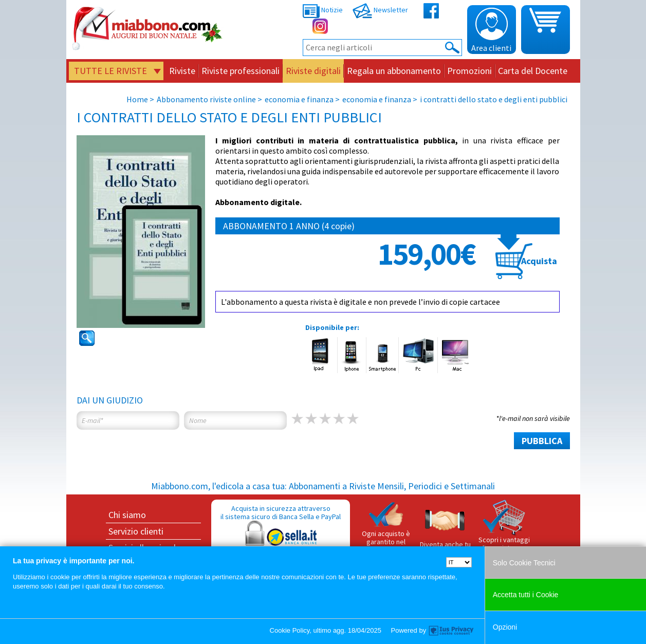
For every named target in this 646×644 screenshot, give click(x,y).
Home (137, 99)
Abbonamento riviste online (206, 99)
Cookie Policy (290, 630)
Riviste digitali (313, 71)
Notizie (323, 10)
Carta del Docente (533, 71)
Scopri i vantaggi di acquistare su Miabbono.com (504, 530)
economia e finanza (299, 99)
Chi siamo (127, 515)
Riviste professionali (241, 71)
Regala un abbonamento (394, 71)
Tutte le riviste (110, 71)
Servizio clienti (136, 531)
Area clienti (491, 30)
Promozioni (469, 71)
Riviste (182, 71)
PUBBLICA (542, 441)
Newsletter (380, 10)
